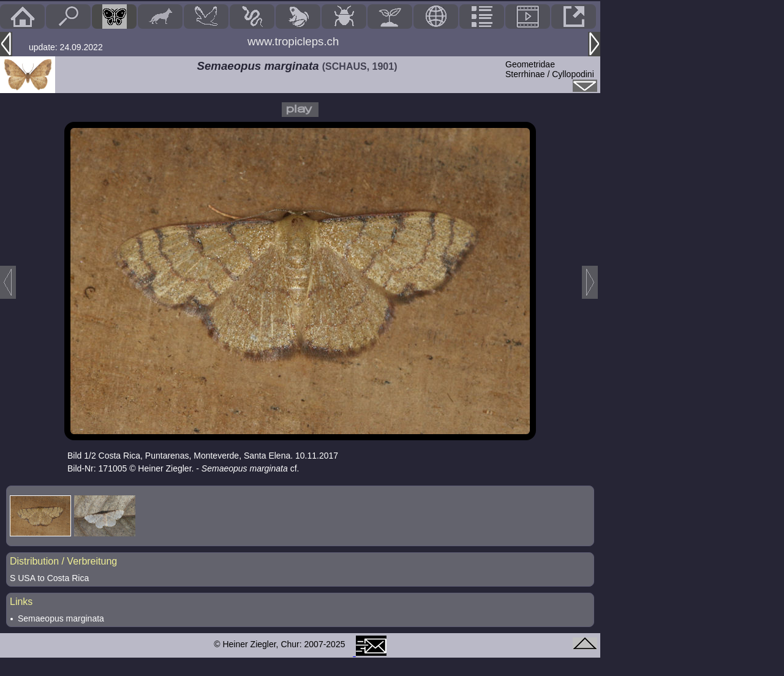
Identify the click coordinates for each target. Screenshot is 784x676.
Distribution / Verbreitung (63, 561)
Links (21, 602)
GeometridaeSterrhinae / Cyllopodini (550, 69)
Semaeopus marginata (61, 618)
